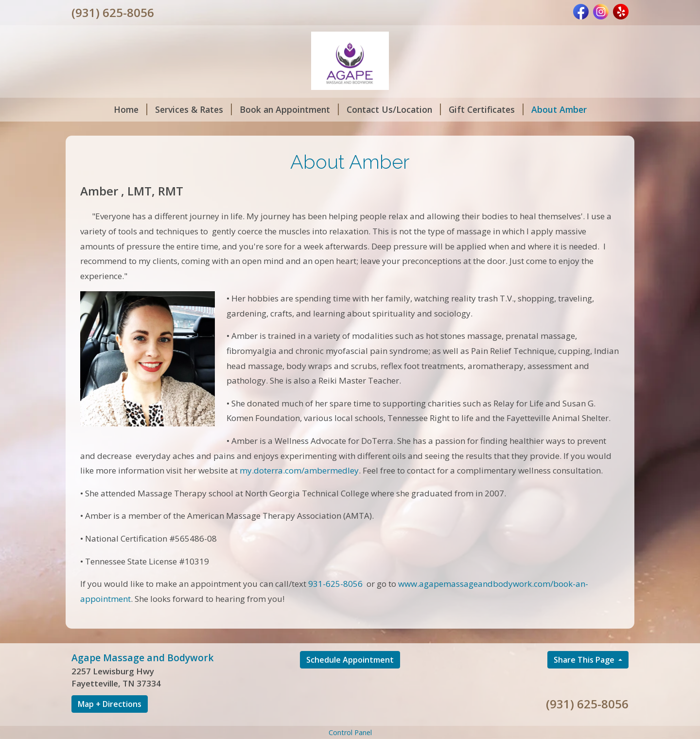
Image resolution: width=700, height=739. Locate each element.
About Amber (559, 109)
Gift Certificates (486, 109)
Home (131, 109)
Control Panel (350, 732)
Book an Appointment (289, 109)
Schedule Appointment (350, 660)
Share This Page (585, 660)
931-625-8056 (335, 584)
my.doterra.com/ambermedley (299, 470)
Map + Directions (110, 704)
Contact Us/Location (394, 109)
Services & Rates (193, 109)
